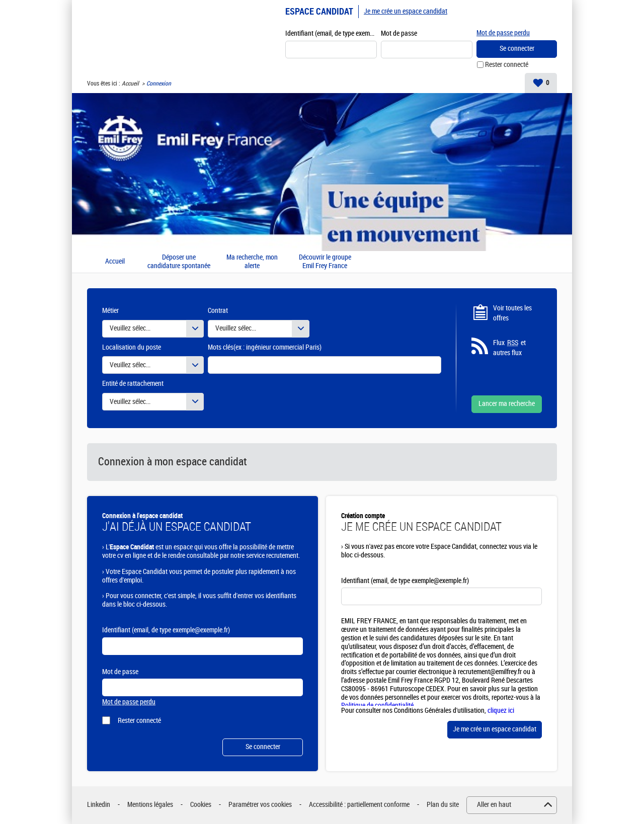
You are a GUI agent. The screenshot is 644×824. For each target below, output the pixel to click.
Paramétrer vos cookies (260, 805)
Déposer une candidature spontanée (179, 262)
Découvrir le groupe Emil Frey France (325, 262)
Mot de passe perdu (503, 33)
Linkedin (99, 805)
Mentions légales (150, 805)
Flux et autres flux (509, 348)
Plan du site (443, 805)
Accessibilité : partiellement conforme (359, 805)
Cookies (201, 805)
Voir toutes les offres (512, 313)
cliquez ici (501, 711)
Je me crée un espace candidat (406, 11)
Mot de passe (399, 33)
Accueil (130, 84)
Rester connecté (507, 65)
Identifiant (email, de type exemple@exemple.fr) (331, 33)
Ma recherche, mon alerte (252, 262)
